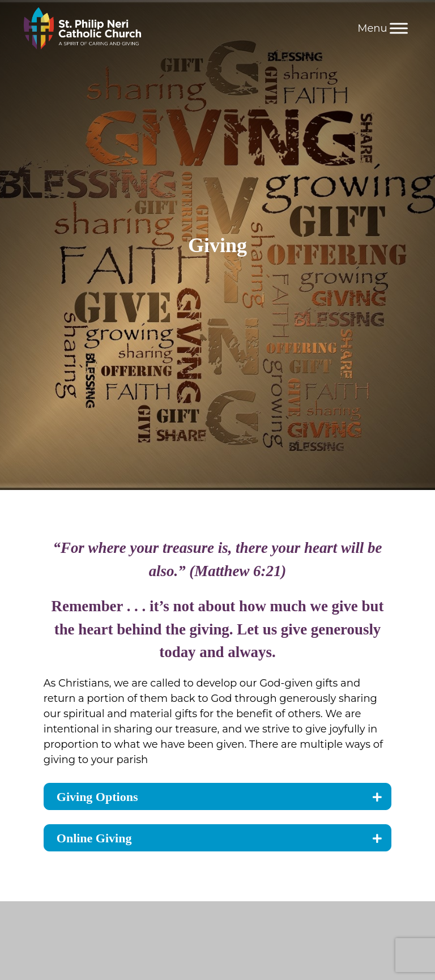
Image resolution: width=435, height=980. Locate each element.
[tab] (217, 796)
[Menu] (399, 28)
